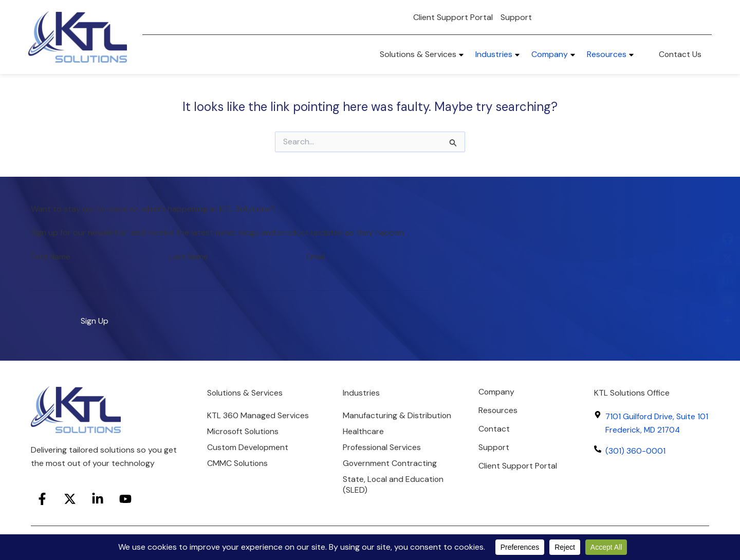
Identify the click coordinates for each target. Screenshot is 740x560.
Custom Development (248, 448)
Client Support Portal (453, 17)
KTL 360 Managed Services (258, 416)
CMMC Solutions (238, 464)
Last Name (188, 256)
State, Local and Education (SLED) (394, 496)
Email (316, 256)
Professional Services (382, 459)
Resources (498, 410)
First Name (51, 256)
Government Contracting (390, 474)
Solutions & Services (245, 393)
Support (516, 17)
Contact (494, 429)
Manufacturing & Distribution (374, 421)
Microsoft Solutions (244, 432)
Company (497, 392)
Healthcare (363, 443)
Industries (361, 393)
